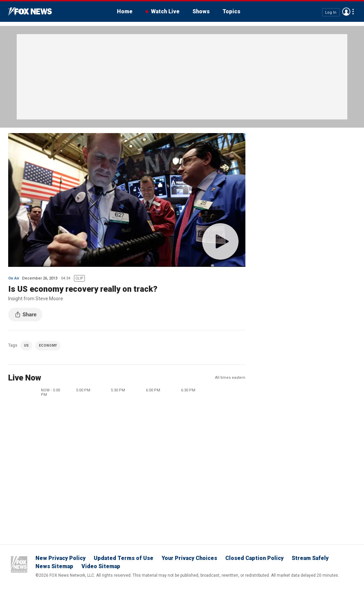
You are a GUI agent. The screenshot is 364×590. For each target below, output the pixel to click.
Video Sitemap (101, 566)
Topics (231, 11)
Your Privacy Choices (189, 558)
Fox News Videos (30, 12)
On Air (14, 278)
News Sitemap (54, 566)
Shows (201, 11)
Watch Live (165, 11)
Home (125, 11)
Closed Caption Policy (254, 558)
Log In (331, 12)
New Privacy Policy (60, 558)
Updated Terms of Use (124, 558)
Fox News (19, 564)
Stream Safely (310, 558)
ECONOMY (48, 346)
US (26, 346)
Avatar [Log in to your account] (346, 12)
